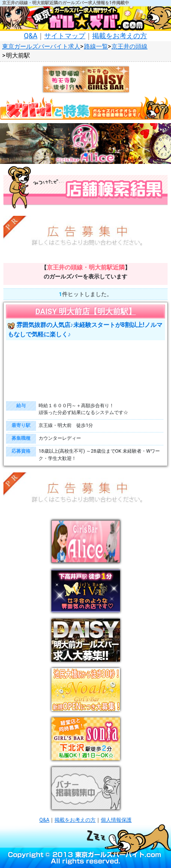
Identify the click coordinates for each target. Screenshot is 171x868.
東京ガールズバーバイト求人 (41, 47)
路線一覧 (96, 47)
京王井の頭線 (129, 47)
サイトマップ (65, 36)
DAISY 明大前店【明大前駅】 (85, 312)
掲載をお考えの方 (120, 36)
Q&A (31, 36)
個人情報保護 (116, 820)
